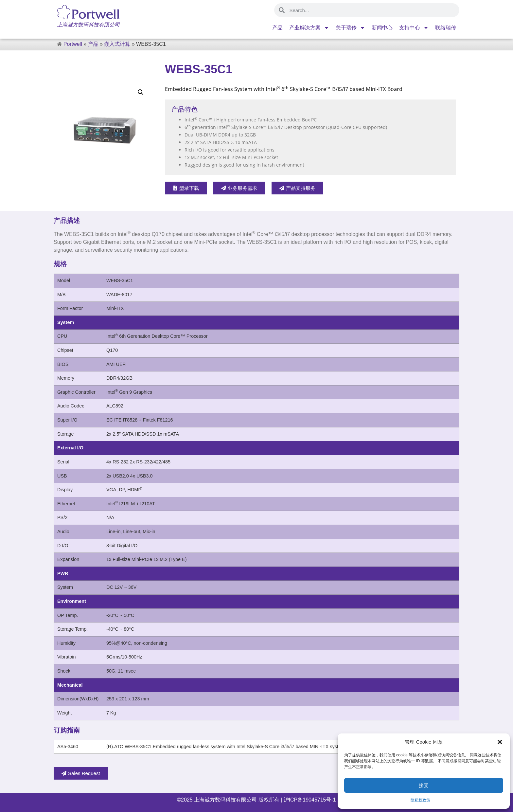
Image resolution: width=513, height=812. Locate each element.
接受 (424, 785)
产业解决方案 (309, 28)
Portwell (73, 44)
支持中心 (414, 28)
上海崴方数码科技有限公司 (225, 800)
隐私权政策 (420, 800)
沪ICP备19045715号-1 (309, 800)
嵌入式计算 (117, 44)
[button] (500, 742)
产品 (277, 28)
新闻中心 (382, 28)
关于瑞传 (350, 28)
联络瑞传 (446, 28)
